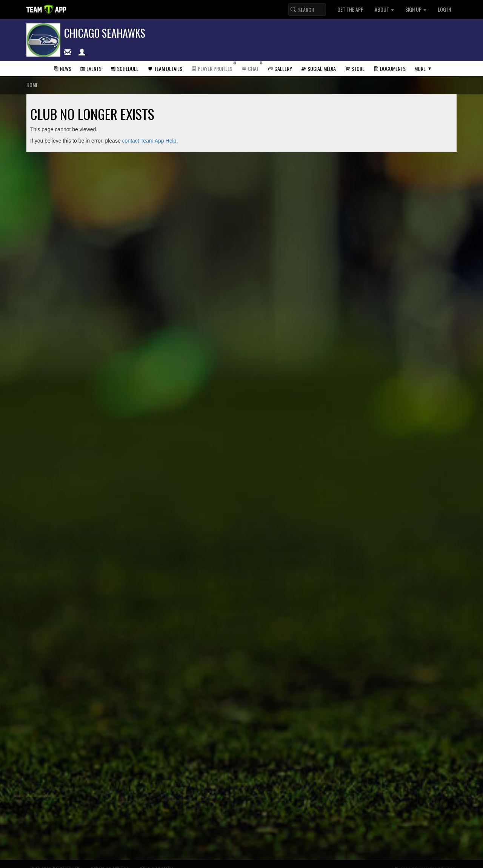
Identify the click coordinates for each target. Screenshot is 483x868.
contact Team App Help (149, 141)
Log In (444, 9)
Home (32, 85)
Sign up (416, 9)
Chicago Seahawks (105, 33)
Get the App (350, 9)
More (420, 68)
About (384, 9)
